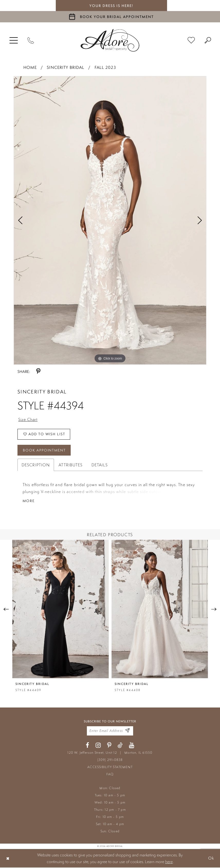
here (169, 862)
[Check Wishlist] (191, 40)
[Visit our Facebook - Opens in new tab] (88, 746)
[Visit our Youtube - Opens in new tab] (132, 746)
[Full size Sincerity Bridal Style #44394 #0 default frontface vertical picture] (110, 220)
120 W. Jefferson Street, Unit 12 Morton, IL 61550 (110, 753)
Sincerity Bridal (66, 67)
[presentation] (61, 610)
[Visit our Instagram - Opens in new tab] (98, 746)
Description (36, 465)
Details (100, 465)
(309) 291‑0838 (110, 760)
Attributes (71, 465)
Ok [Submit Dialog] (211, 859)
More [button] (29, 501)
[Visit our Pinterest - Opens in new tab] (109, 746)
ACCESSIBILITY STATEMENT (110, 767)
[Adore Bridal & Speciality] (110, 40)
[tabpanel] (110, 220)
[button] (14, 40)
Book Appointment (45, 450)
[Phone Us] (31, 40)
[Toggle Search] (208, 40)
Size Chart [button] (28, 420)
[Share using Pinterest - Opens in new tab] (38, 371)
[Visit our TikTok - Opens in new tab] (120, 746)
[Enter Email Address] (127, 732)
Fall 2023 (105, 67)
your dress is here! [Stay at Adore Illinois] (111, 6)
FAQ (110, 775)
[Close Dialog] (8, 859)
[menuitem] (14, 40)
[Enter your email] (110, 732)
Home (30, 67)
